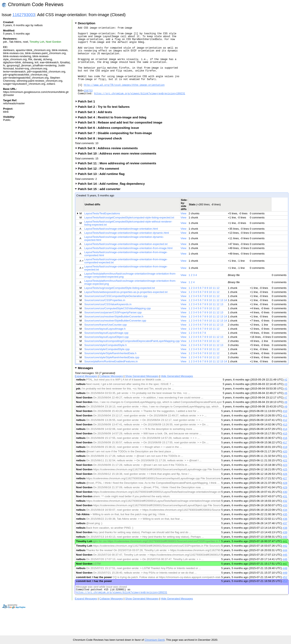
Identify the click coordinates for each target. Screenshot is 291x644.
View (184, 229)
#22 (285, 476)
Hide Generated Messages (177, 391)
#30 (285, 507)
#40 (285, 552)
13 (222, 315)
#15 (285, 449)
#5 (286, 404)
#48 (285, 583)
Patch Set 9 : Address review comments (109, 163)
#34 (285, 525)
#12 (285, 435)
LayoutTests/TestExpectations (102, 229)
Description (87, 23)
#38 (285, 543)
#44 (285, 566)
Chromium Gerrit (154, 640)
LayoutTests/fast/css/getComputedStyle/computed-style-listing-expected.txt (129, 233)
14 (226, 315)
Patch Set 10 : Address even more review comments (118, 169)
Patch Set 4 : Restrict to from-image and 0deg (113, 133)
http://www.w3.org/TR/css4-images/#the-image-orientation (124, 98)
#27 (285, 494)
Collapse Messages (111, 391)
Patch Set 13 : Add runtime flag (103, 189)
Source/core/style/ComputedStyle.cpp (107, 364)
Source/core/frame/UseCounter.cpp (106, 340)
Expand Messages (86, 391)
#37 (285, 539)
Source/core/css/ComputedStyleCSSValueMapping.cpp (118, 324)
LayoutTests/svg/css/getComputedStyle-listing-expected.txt (120, 303)
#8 (286, 417)
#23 (285, 480)
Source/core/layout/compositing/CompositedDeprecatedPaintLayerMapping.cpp (132, 356)
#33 (285, 521)
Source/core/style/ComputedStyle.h (106, 360)
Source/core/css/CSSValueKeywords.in (108, 320)
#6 (286, 408)
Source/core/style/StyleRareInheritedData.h (110, 369)
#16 (285, 453)
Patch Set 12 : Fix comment (100, 184)
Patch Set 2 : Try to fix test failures (105, 122)
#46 (285, 574)
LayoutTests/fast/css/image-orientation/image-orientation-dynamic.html (127, 248)
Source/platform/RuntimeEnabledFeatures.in (111, 377)
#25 (285, 485)
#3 (286, 399)
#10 (285, 426)
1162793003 (24, 15)
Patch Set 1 (88, 117)
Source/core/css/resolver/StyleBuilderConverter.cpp (115, 336)
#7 (286, 413)
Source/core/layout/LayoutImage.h (105, 344)
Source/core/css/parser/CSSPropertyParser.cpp (113, 328)
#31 (285, 512)
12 (218, 303)
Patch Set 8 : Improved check (101, 154)
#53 (285, 596)
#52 (285, 592)
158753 (88, 105)
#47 (285, 579)
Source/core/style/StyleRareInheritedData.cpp (112, 373)
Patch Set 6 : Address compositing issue (110, 143)
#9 (286, 422)
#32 (285, 516)
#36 (285, 534)
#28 (285, 498)
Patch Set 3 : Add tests (96, 127)
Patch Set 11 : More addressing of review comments (118, 179)
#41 (285, 557)
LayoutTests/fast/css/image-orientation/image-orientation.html (121, 244)
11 (214, 303)
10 (210, 303)
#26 (285, 489)
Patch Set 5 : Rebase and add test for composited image (122, 138)
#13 (285, 440)
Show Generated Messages (142, 391)
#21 (285, 471)
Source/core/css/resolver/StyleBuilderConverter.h (114, 332)
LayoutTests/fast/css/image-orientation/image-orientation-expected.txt (126, 259)
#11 (285, 431)
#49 (285, 588)
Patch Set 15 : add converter (101, 204)
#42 (285, 561)
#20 (285, 467)
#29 (285, 503)
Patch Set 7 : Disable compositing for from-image (116, 148)
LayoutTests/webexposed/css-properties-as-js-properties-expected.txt (126, 307)
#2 (286, 395)
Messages (86, 383)
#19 (285, 462)
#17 (285, 458)
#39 (285, 548)
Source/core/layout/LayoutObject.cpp (107, 352)
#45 (285, 570)
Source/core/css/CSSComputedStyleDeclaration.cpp (116, 311)
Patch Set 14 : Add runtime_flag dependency (113, 199)
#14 (285, 444)
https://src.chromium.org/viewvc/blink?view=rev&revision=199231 (140, 108)
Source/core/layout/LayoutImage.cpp (106, 348)
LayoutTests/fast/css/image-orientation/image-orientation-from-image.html (128, 263)
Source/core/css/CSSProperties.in (105, 315)
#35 (285, 530)
